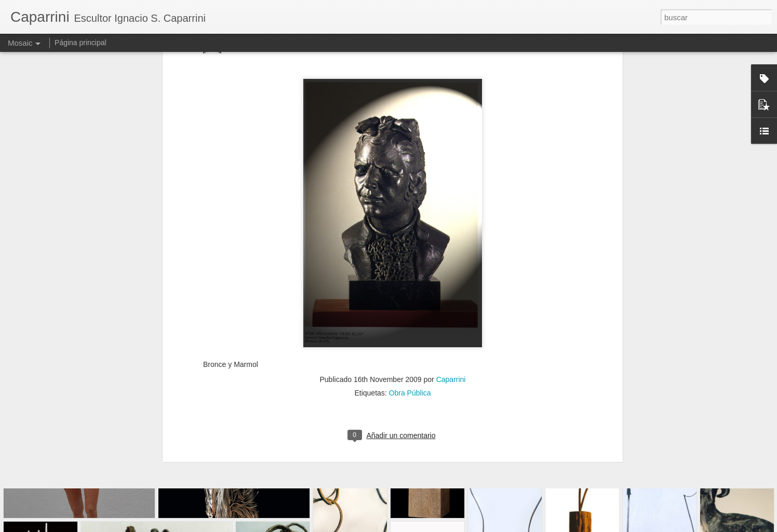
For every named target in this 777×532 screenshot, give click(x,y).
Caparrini (451, 263)
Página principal (81, 43)
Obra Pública (410, 276)
